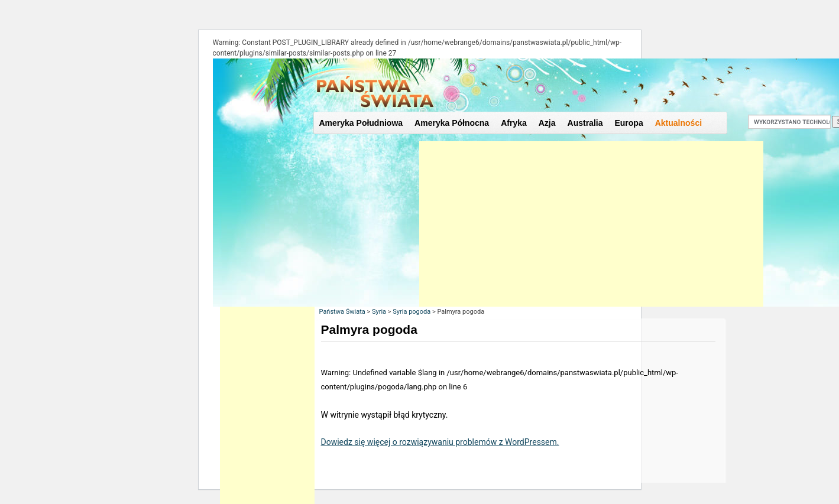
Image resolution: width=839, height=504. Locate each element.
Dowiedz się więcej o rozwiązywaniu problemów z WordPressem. (440, 442)
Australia (585, 123)
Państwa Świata (342, 312)
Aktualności (678, 123)
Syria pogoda (412, 312)
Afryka (514, 123)
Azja (547, 123)
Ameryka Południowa (361, 123)
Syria (379, 312)
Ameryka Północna (452, 123)
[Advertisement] (591, 224)
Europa (629, 123)
